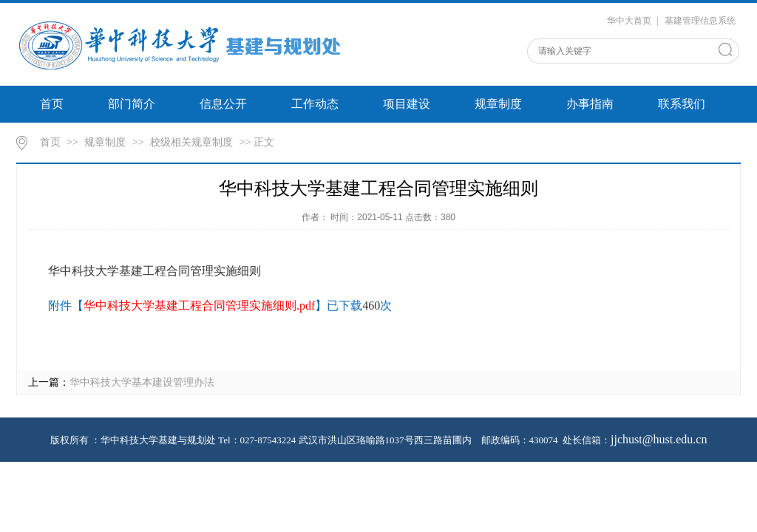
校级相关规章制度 (191, 142)
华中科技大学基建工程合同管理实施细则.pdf (199, 306)
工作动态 (315, 104)
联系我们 (682, 104)
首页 (52, 104)
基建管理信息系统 (700, 21)
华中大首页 (629, 21)
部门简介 (132, 104)
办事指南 (590, 104)
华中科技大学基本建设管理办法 (142, 382)
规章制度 (498, 104)
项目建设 (407, 104)
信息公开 (223, 104)
